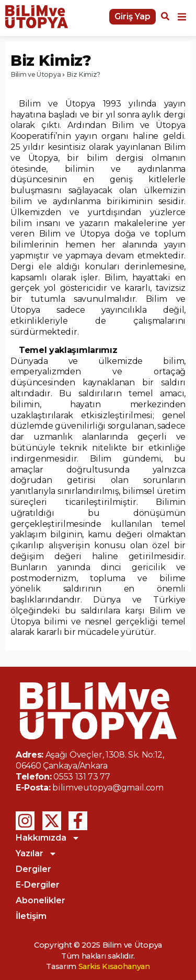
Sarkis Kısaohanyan (114, 966)
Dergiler (33, 869)
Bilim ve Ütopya (36, 74)
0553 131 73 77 (82, 777)
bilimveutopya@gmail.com (108, 788)
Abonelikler (41, 900)
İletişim (31, 916)
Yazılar (36, 854)
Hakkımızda (48, 838)
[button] (182, 16)
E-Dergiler (38, 885)
